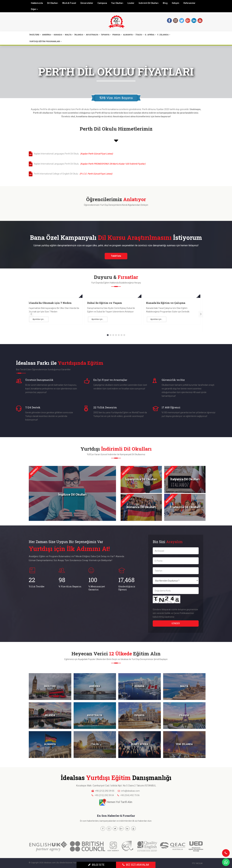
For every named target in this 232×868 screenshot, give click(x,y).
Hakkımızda (37, 3)
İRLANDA (80, 35)
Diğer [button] (34, 9)
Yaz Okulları (117, 3)
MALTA (69, 35)
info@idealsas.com (130, 791)
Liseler (131, 3)
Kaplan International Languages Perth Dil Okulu (73, 154)
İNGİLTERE (35, 35)
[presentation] (31, 314)
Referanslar (189, 3)
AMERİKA (47, 35)
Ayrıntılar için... (42, 319)
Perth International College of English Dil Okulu (73, 174)
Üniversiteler (87, 3)
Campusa (102, 3)
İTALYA (140, 35)
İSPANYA (106, 35)
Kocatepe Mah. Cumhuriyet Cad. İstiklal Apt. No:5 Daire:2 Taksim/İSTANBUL (116, 786)
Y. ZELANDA (164, 35)
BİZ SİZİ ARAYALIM (136, 865)
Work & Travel (69, 3)
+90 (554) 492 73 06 (130, 795)
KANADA (59, 35)
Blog (165, 3)
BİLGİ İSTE (96, 865)
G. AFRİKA (150, 35)
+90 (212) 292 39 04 (104, 795)
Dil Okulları (53, 3)
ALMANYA (129, 35)
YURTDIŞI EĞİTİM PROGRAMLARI (46, 41)
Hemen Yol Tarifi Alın (119, 802)
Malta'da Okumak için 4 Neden (52, 303)
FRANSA (117, 35)
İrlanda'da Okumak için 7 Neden (112, 303)
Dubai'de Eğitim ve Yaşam (166, 303)
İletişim (176, 3)
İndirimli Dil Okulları (149, 3)
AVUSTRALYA (93, 35)
